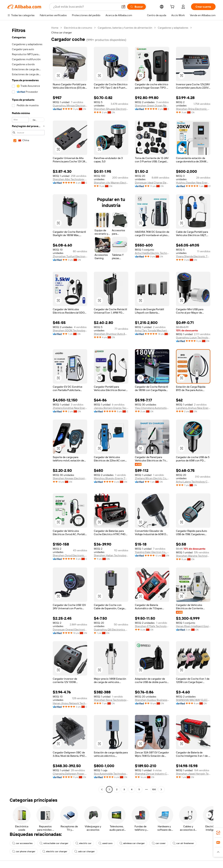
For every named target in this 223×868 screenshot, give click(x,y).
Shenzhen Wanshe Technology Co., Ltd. (193, 556)
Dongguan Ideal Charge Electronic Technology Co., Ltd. (152, 183)
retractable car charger (54, 843)
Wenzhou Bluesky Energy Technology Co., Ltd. (111, 478)
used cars (105, 843)
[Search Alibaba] (86, 7)
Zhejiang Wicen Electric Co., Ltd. (152, 478)
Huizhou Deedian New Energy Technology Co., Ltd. (193, 183)
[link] (218, 833)
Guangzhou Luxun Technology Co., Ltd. (193, 338)
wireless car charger (132, 843)
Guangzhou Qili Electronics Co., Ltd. (111, 629)
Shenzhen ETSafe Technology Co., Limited (152, 626)
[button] (123, 7)
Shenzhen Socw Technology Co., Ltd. (111, 700)
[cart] (173, 7)
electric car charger (55, 851)
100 (154, 789)
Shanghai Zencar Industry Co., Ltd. (152, 774)
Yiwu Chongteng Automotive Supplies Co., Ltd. (152, 408)
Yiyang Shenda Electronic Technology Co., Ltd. (193, 256)
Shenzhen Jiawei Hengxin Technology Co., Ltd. (193, 774)
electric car (83, 843)
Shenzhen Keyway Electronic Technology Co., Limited (70, 478)
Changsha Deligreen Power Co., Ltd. (70, 774)
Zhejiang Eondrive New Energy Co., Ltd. (70, 408)
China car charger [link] (62, 33)
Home (55, 28)
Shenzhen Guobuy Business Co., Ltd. (152, 700)
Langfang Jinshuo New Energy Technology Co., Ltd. (193, 408)
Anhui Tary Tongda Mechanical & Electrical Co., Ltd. (152, 330)
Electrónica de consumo (78, 28)
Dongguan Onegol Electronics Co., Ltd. (70, 629)
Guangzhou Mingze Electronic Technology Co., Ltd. (70, 106)
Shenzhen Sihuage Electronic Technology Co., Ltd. (111, 109)
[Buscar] (136, 7)
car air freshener (183, 843)
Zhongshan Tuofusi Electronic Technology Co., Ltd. (70, 256)
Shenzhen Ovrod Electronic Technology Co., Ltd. (70, 555)
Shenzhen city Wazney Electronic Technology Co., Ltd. (111, 183)
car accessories (22, 843)
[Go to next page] (161, 789)
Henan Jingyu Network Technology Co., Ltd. (70, 703)
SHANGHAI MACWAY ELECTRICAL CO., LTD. (193, 700)
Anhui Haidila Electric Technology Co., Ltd (152, 253)
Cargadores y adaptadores (173, 28)
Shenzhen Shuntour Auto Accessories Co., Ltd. (111, 334)
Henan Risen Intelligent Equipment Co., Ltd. (193, 626)
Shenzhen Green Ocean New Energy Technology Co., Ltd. (152, 106)
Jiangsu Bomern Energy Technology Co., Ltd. (111, 408)
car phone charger (24, 851)
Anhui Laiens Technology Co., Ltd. (193, 482)
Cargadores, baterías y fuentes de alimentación (125, 28)
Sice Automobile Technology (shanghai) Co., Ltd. (111, 774)
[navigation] (28, 409)
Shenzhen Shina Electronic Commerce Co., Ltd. (193, 109)
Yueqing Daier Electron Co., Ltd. (152, 552)
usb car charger (85, 851)
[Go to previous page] (102, 789)
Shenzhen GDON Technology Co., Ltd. (70, 330)
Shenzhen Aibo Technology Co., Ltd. (70, 179)
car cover (159, 843)
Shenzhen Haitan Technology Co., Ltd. (111, 555)
